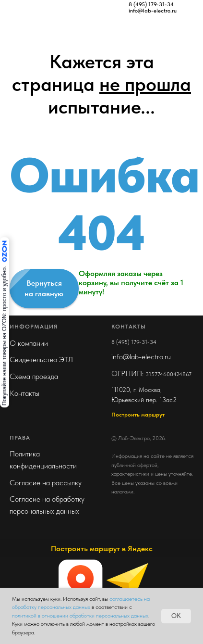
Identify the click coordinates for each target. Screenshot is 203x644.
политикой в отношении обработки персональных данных (80, 616)
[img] (55, 7)
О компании (29, 343)
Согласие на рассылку (46, 483)
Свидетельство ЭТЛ (41, 360)
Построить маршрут (138, 415)
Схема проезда (34, 376)
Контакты (24, 393)
